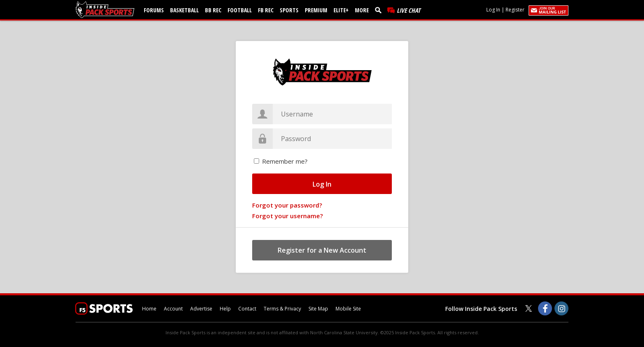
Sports (289, 10)
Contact (247, 309)
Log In (493, 10)
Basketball (184, 10)
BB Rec (213, 10)
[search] (380, 10)
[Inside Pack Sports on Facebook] (545, 308)
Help (225, 309)
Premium (316, 10)
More (362, 10)
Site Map (318, 309)
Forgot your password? (287, 205)
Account (173, 309)
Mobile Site (348, 309)
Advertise (201, 309)
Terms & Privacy (282, 309)
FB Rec (266, 10)
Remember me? (285, 161)
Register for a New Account (322, 250)
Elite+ (341, 10)
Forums (154, 10)
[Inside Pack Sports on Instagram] (561, 308)
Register (515, 10)
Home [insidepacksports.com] (149, 309)
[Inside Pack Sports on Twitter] (529, 308)
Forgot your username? (287, 216)
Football (240, 10)
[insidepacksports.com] (106, 10)
